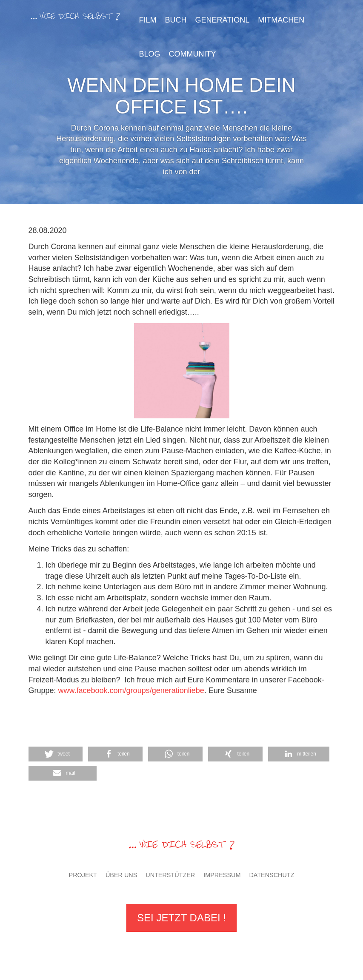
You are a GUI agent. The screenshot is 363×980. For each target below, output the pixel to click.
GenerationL (223, 20)
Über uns (121, 875)
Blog (150, 54)
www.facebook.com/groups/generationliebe (131, 690)
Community (193, 54)
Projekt (83, 875)
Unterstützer (170, 875)
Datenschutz (272, 875)
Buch (176, 20)
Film (148, 20)
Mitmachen (281, 20)
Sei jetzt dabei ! (181, 918)
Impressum (222, 875)
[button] (235, 754)
